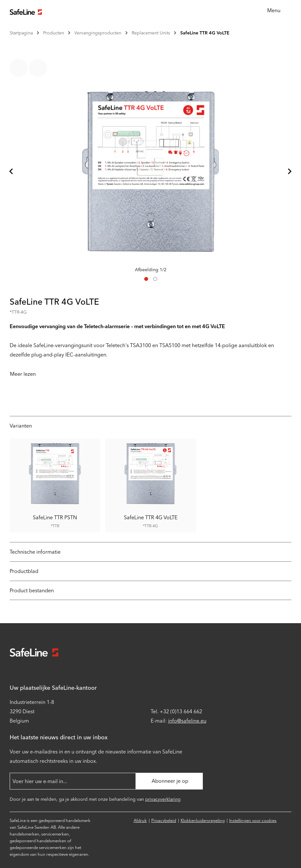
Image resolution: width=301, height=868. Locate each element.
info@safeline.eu (187, 721)
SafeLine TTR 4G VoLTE (205, 33)
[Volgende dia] (289, 171)
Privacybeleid (164, 821)
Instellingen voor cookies (253, 821)
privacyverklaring (163, 799)
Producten (54, 33)
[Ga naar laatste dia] (12, 171)
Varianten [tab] (21, 426)
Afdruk (140, 821)
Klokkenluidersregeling (203, 821)
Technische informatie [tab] (35, 552)
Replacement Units (151, 33)
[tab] (146, 279)
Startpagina (21, 33)
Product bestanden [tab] (32, 591)
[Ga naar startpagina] (26, 11)
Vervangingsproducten (98, 33)
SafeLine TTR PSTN (55, 517)
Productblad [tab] (24, 571)
